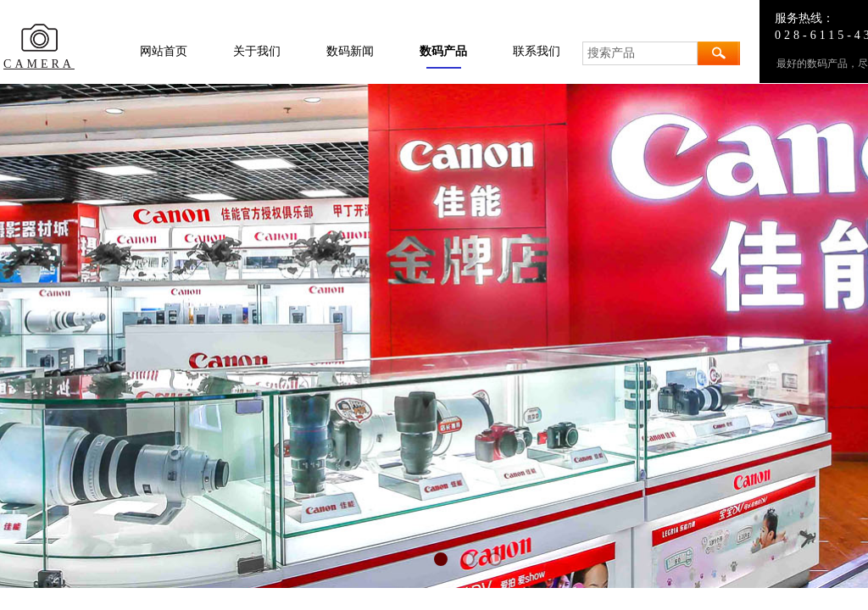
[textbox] (640, 53)
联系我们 (537, 51)
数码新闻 (350, 51)
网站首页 (164, 51)
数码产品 (443, 51)
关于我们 (257, 51)
